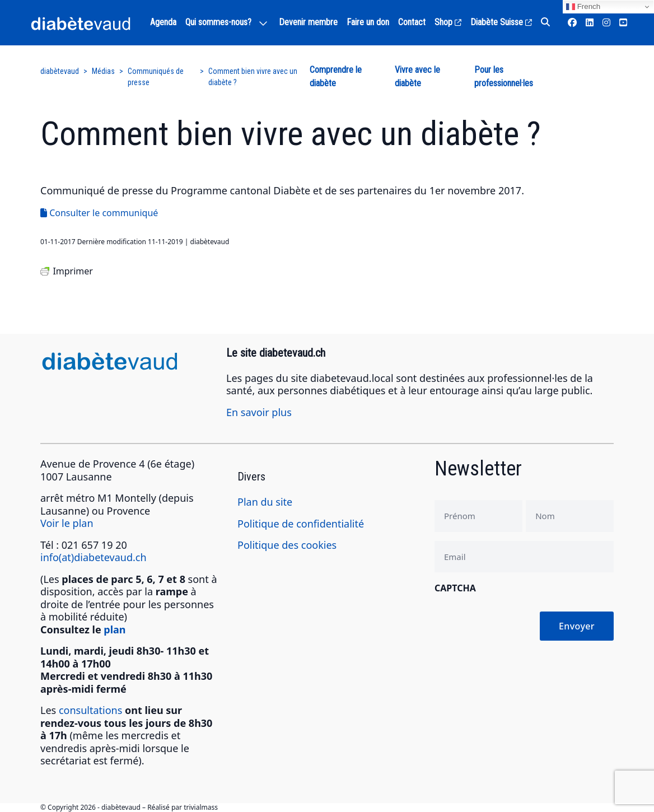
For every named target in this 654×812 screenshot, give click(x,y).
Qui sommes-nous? (218, 22)
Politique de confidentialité (301, 524)
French (583, 7)
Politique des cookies (287, 545)
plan (115, 629)
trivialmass (201, 807)
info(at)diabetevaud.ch (94, 557)
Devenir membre (308, 22)
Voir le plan (67, 523)
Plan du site (265, 502)
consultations (90, 710)
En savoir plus (259, 412)
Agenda (163, 22)
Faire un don (368, 22)
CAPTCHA (455, 588)
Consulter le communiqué (99, 213)
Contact (412, 22)
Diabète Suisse (501, 22)
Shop (448, 22)
